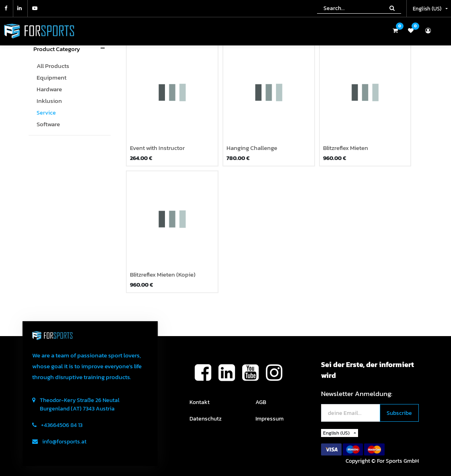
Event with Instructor (157, 148)
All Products (53, 66)
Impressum (270, 419)
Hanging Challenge (252, 148)
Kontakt (200, 402)
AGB (261, 402)
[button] (399, 413)
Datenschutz (206, 419)
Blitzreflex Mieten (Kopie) (163, 275)
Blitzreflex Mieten (346, 148)
